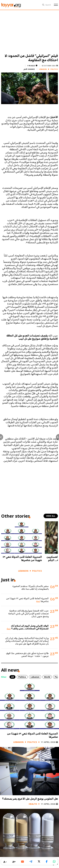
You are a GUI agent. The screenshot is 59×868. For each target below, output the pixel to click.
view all (51, 516)
